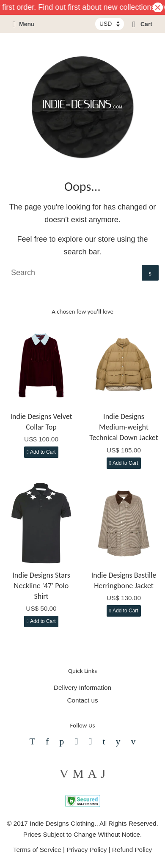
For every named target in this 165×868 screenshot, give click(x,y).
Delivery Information (82, 688)
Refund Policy (132, 850)
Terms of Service (37, 850)
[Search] (74, 273)
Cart (142, 24)
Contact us (82, 700)
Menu (24, 24)
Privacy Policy (87, 850)
